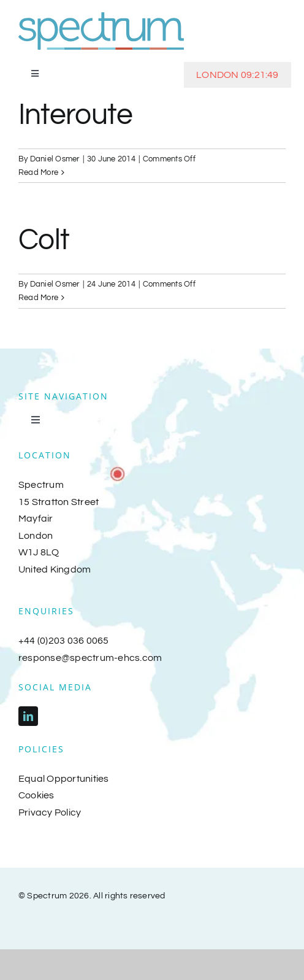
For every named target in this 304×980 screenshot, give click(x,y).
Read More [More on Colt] (38, 298)
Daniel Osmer (55, 159)
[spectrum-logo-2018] (101, 17)
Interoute (76, 115)
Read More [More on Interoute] (38, 172)
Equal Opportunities (64, 779)
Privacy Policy (50, 812)
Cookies (36, 795)
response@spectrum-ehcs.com (90, 658)
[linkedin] (28, 716)
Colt (44, 240)
